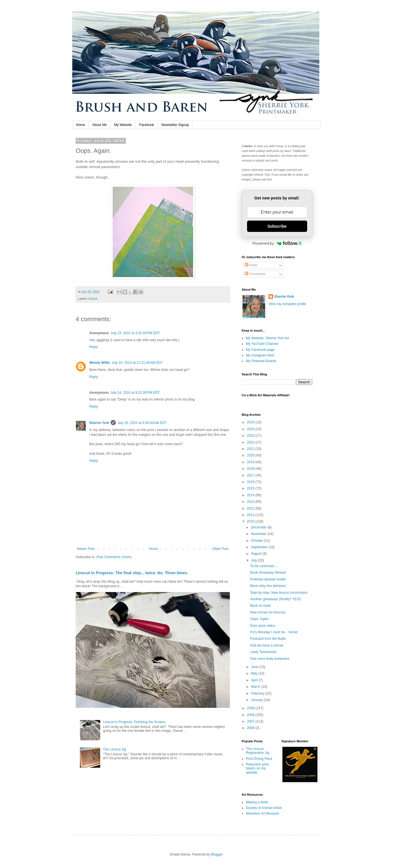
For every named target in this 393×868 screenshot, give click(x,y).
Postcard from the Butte (268, 639)
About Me (100, 125)
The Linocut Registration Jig (258, 751)
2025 (251, 422)
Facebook (147, 125)
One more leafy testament (270, 659)
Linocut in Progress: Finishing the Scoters (134, 722)
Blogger (217, 854)
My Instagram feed (260, 355)
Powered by (277, 243)
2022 (251, 442)
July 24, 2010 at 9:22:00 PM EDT (135, 393)
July (255, 560)
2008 (251, 715)
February (258, 693)
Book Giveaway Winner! (268, 573)
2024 (251, 429)
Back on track (260, 606)
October (257, 541)
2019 (251, 462)
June (255, 667)
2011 (251, 515)
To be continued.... (264, 566)
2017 (251, 475)
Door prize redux (263, 626)
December (259, 527)
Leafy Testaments (263, 652)
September (260, 547)
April (255, 680)
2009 (251, 708)
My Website (123, 125)
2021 (251, 449)
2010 (251, 521)
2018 (251, 469)
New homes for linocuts (268, 612)
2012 (251, 508)
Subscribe (277, 226)
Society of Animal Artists (264, 808)
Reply (94, 347)
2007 (251, 721)
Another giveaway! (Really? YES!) (276, 599)
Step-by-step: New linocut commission (279, 593)
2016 (251, 482)
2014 (251, 495)
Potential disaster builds (268, 579)
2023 (251, 436)
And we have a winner (267, 645)
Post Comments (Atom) (114, 557)
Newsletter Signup (175, 125)
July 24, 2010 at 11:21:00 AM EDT (137, 363)
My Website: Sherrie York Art (268, 338)
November (259, 534)
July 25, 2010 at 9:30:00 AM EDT (142, 423)
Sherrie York (99, 423)
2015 (251, 488)
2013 (251, 502)
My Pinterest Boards (261, 361)
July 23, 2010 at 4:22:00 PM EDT (135, 333)
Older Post (220, 549)
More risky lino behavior (268, 586)
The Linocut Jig (114, 749)
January (257, 700)
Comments (255, 274)
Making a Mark (257, 802)
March (256, 687)
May (255, 673)
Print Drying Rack (259, 759)
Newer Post (86, 549)
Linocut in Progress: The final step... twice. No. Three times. (132, 573)
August (257, 554)
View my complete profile (287, 304)
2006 (251, 728)
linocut (93, 299)
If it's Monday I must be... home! (274, 632)
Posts (251, 265)
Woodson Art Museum (263, 813)
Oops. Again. (260, 619)
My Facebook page (260, 350)
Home (80, 125)
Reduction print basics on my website (257, 768)
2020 (251, 455)
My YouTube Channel (262, 344)
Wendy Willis (100, 363)
